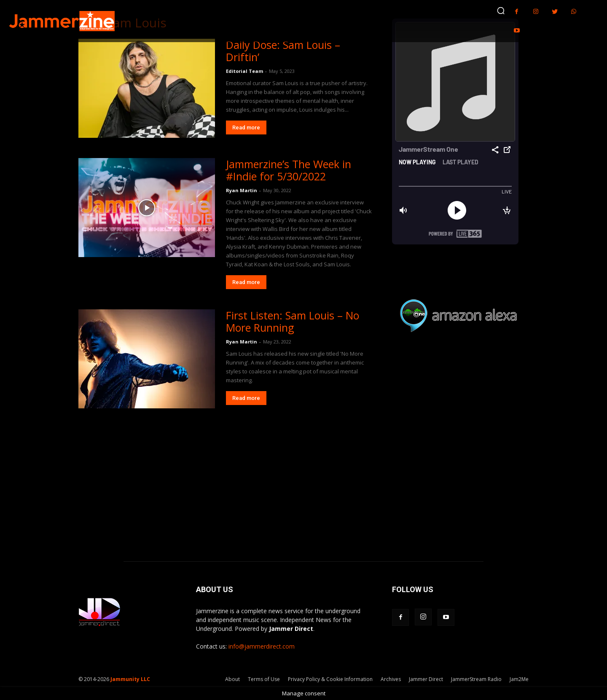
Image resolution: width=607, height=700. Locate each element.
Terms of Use (264, 679)
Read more (246, 127)
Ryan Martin (242, 190)
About (232, 679)
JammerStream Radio (476, 679)
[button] (501, 11)
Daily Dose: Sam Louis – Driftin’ (283, 51)
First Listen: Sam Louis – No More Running (293, 321)
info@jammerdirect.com (262, 646)
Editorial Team (244, 71)
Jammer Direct (426, 679)
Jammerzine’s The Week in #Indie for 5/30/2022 (289, 170)
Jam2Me (519, 679)
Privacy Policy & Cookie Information (330, 679)
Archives (391, 679)
